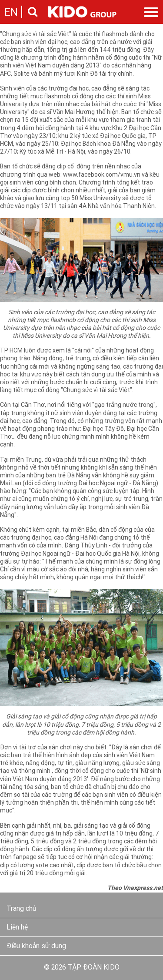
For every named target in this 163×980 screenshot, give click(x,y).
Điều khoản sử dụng (36, 946)
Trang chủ (21, 909)
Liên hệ (17, 928)
